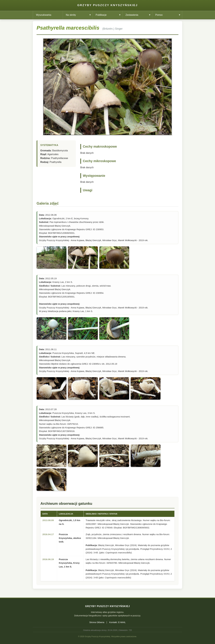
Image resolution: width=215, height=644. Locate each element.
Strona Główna (97, 622)
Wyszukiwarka (44, 15)
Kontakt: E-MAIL (117, 622)
